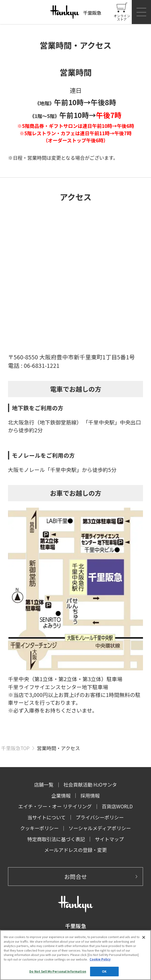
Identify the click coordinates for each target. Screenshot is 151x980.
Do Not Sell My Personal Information (58, 971)
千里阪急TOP (15, 748)
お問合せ (76, 876)
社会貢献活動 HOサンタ (90, 785)
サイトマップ (109, 839)
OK (104, 971)
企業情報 (61, 796)
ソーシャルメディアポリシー (100, 828)
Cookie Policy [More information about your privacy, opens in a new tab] (100, 959)
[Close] (144, 937)
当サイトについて (46, 817)
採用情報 (90, 796)
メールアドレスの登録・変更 (75, 850)
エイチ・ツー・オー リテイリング (55, 806)
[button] (141, 12)
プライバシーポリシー (100, 817)
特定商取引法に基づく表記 (56, 839)
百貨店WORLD (117, 806)
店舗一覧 (44, 785)
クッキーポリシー (39, 828)
